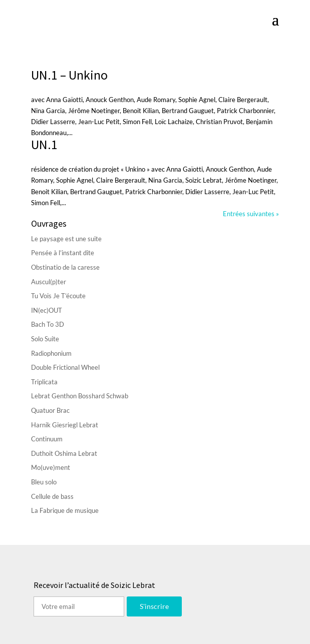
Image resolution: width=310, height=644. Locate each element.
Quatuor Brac (50, 410)
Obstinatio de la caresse (65, 267)
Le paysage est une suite (66, 239)
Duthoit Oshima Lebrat (64, 453)
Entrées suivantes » (251, 214)
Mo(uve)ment (51, 467)
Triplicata (44, 382)
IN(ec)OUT (47, 310)
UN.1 (44, 144)
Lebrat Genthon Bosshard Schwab (80, 396)
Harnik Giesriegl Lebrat (65, 425)
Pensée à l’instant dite (63, 253)
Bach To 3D (48, 324)
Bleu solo (44, 482)
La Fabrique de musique (65, 510)
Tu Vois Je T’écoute (58, 296)
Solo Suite (45, 339)
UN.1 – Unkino (69, 75)
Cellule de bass (52, 496)
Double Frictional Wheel (65, 367)
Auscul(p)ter (49, 282)
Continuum (47, 439)
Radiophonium (51, 353)
